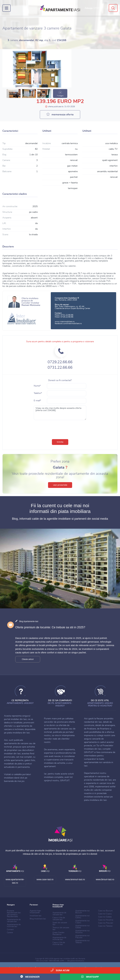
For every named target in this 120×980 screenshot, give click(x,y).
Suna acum (60, 970)
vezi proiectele (60, 485)
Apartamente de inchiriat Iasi (14, 925)
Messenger (30, 977)
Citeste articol (28, 659)
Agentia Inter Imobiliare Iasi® (64, 959)
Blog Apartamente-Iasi (29, 621)
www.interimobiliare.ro (65, 322)
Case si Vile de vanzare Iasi (59, 919)
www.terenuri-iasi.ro (75, 879)
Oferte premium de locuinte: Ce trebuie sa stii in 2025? (50, 627)
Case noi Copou (105, 914)
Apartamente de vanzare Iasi (14, 920)
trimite (60, 442)
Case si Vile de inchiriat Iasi (59, 943)
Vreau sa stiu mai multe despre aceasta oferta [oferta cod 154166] (60, 413)
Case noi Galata (105, 917)
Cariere (10, 933)
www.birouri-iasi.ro (105, 879)
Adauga (93, 8)
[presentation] (60, 429)
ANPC (62, 961)
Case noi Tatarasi (105, 926)
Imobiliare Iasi (36, 916)
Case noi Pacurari (106, 923)
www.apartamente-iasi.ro (15, 881)
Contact (10, 929)
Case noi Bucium (105, 911)
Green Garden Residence (58, 933)
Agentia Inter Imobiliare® (35, 912)
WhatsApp (90, 977)
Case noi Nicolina (106, 920)
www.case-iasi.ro (45, 879)
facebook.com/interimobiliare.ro (68, 323)
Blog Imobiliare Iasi (38, 919)
